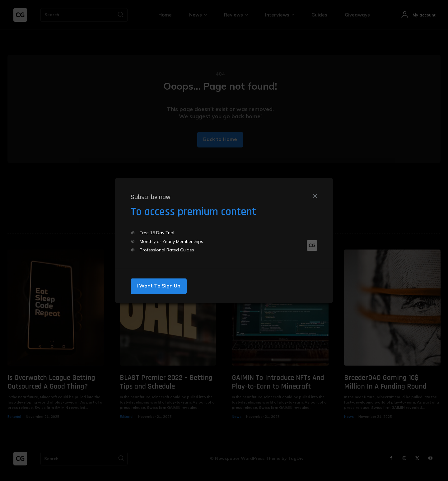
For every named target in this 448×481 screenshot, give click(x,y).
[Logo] (312, 246)
